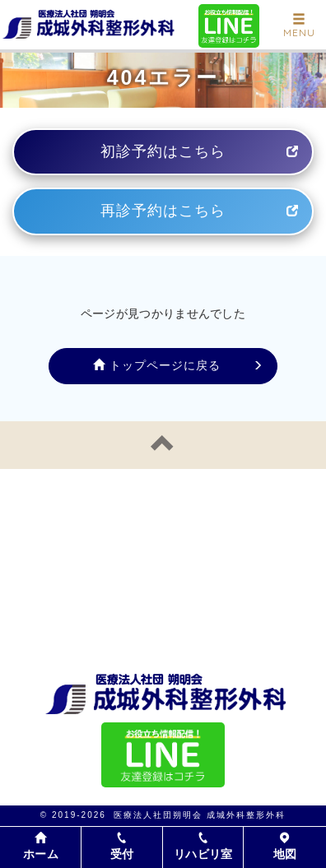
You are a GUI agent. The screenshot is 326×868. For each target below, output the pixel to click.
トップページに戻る (157, 366)
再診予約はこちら (163, 211)
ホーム (41, 847)
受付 (122, 846)
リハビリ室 (203, 846)
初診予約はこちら (163, 151)
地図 (285, 846)
